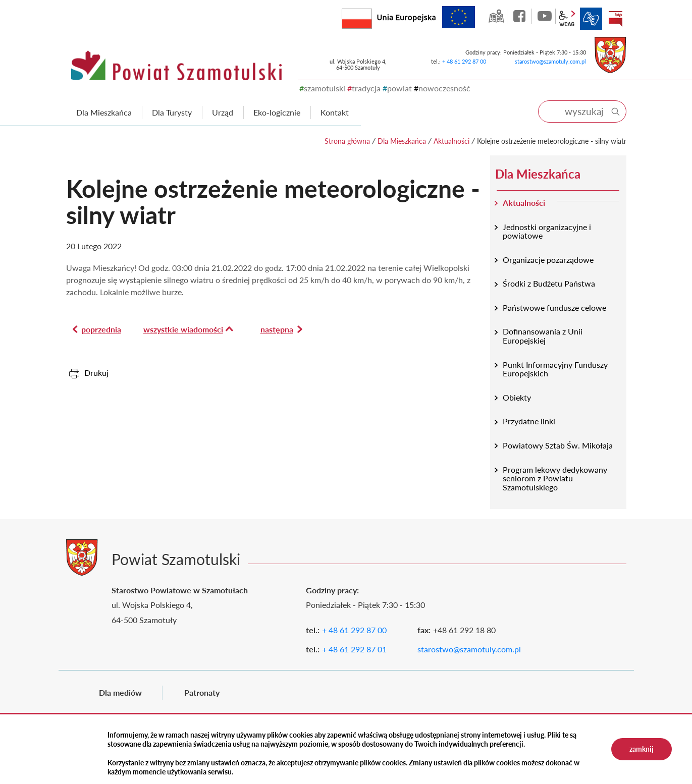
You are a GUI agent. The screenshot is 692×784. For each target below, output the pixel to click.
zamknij (642, 749)
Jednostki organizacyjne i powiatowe (547, 231)
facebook (520, 16)
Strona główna (347, 141)
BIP (615, 19)
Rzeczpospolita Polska (372, 16)
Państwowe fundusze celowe (554, 307)
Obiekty (517, 397)
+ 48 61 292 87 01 (354, 649)
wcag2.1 (567, 19)
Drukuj (96, 373)
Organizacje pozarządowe (548, 260)
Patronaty (202, 692)
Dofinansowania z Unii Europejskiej (543, 336)
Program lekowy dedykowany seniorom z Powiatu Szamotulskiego (555, 478)
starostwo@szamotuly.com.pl (550, 61)
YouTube (545, 16)
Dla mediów (120, 692)
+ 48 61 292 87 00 (464, 61)
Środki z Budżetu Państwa (549, 283)
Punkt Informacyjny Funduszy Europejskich (555, 369)
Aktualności (451, 141)
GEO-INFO (496, 16)
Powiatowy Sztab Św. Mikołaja (558, 445)
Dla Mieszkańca (402, 141)
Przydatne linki (529, 421)
